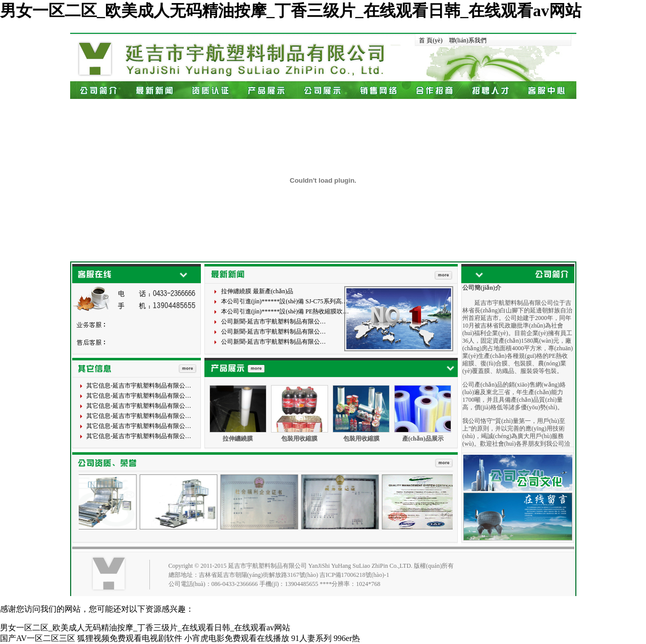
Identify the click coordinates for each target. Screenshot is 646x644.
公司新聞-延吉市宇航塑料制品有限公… (274, 321)
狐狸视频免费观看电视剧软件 (130, 638)
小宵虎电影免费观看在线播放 (237, 638)
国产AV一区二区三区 (38, 638)
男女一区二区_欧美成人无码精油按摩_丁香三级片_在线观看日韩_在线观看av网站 (291, 11)
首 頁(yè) (430, 40)
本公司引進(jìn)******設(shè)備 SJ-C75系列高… (284, 301)
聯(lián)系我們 (468, 40)
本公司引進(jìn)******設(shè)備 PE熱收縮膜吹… (285, 311)
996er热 (347, 638)
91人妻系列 (311, 638)
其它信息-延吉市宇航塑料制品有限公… (139, 386)
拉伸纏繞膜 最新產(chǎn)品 (257, 291)
